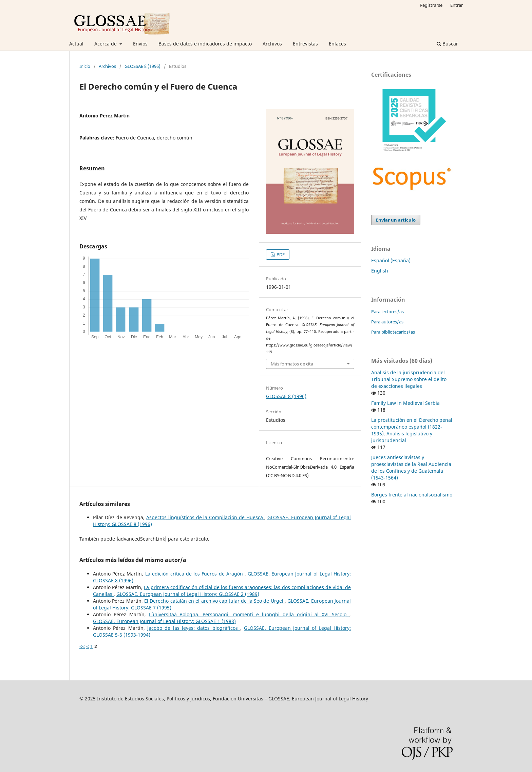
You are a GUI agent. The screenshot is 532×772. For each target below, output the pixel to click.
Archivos (272, 44)
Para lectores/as (387, 312)
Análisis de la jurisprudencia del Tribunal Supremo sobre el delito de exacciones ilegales (409, 379)
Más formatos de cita (292, 364)
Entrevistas (305, 44)
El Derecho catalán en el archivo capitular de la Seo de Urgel (214, 601)
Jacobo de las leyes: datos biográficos (194, 628)
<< (82, 646)
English (380, 271)
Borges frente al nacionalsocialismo (412, 495)
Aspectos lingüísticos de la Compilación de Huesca (205, 517)
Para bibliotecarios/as (393, 332)
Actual (76, 44)
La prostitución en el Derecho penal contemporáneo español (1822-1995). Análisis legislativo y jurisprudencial (412, 430)
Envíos (140, 44)
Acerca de (106, 44)
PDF (280, 255)
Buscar (447, 44)
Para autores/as (387, 322)
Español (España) (391, 260)
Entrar (457, 5)
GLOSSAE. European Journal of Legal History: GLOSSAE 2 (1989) (188, 594)
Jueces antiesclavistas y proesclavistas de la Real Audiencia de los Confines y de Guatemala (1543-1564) (411, 467)
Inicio (85, 66)
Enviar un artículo (396, 220)
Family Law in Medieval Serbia (405, 403)
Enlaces (337, 44)
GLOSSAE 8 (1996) (142, 66)
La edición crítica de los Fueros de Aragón (195, 574)
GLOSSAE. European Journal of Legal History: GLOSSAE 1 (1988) (164, 621)
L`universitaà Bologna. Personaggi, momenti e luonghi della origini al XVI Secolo (249, 614)
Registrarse (431, 5)
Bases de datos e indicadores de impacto (205, 44)
